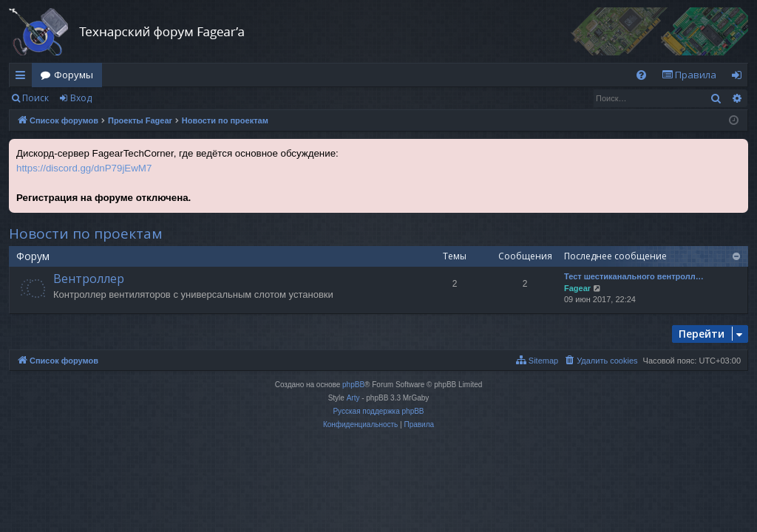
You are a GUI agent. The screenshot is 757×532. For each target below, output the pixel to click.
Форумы (74, 75)
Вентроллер (89, 279)
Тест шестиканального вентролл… (634, 276)
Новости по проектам (86, 233)
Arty (353, 398)
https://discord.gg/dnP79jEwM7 (84, 168)
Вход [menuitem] (740, 78)
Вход (81, 98)
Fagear (577, 288)
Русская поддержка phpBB (378, 411)
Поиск (35, 98)
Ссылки (23, 78)
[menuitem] (641, 75)
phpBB (353, 385)
